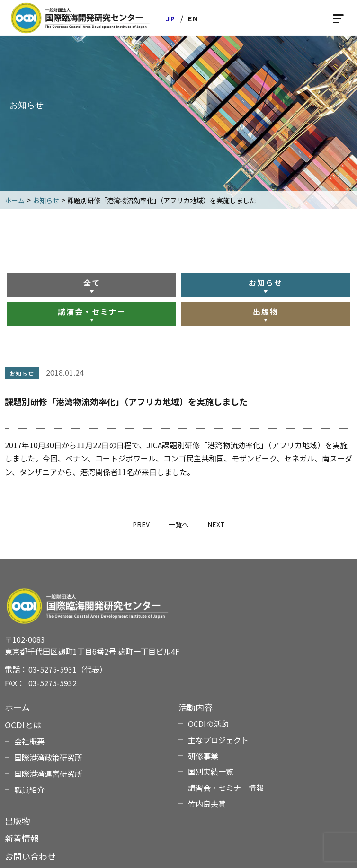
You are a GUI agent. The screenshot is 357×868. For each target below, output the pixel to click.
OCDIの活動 (208, 724)
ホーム (17, 707)
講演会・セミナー (92, 311)
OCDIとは (23, 725)
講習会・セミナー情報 (226, 788)
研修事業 (203, 756)
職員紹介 (29, 789)
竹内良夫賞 (207, 804)
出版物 (266, 311)
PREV (141, 524)
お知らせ (266, 283)
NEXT (216, 524)
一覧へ (178, 524)
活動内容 (196, 707)
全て (92, 283)
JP (171, 18)
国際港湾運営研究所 (48, 773)
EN (193, 18)
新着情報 (22, 838)
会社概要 (29, 741)
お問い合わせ (30, 856)
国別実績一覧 (211, 771)
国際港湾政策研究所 (48, 757)
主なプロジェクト (218, 740)
